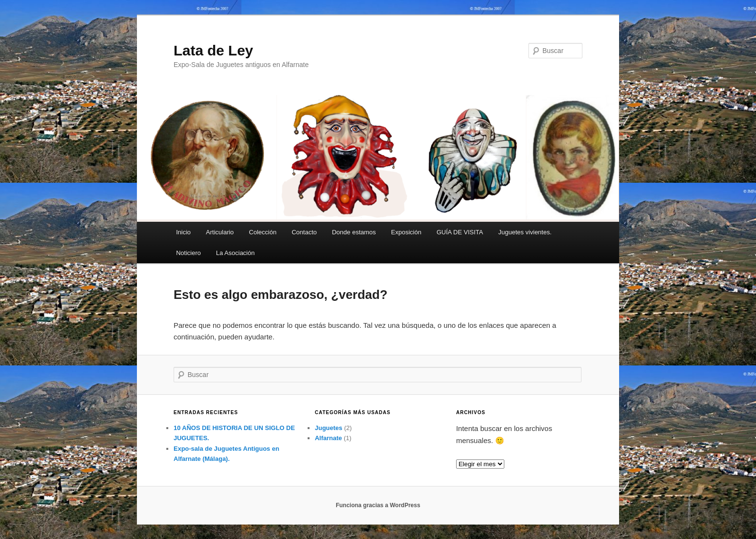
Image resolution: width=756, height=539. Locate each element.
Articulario (220, 232)
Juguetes (329, 428)
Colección (263, 232)
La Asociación (235, 253)
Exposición (406, 232)
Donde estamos (354, 232)
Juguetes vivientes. (525, 232)
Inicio (183, 232)
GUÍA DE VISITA (460, 232)
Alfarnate (328, 438)
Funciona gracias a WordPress (378, 505)
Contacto (304, 232)
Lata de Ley (213, 50)
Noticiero (188, 253)
